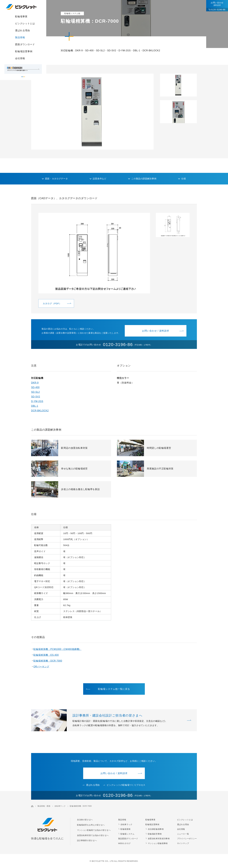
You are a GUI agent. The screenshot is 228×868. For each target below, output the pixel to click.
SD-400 (35, 387)
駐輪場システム (127, 834)
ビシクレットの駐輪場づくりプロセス (124, 785)
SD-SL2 (35, 392)
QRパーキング (41, 667)
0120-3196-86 (218, 10)
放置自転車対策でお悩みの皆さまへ (93, 835)
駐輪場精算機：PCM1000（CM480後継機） (57, 649)
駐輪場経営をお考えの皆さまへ (91, 825)
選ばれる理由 (23, 30)
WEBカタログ (124, 843)
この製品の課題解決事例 (144, 179)
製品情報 (20, 37)
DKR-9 (35, 383)
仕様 (184, 179)
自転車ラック (60, 806)
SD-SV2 (36, 397)
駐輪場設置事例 (24, 51)
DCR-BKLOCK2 (40, 411)
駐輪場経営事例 (155, 834)
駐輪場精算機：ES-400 (46, 655)
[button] (178, 85)
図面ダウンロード (25, 44)
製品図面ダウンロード (128, 839)
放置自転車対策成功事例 (159, 839)
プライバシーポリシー (187, 839)
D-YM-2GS (37, 401)
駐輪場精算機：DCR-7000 (48, 661)
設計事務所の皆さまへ (87, 840)
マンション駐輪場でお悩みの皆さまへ (94, 830)
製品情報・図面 (44, 806)
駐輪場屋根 (125, 829)
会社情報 (20, 58)
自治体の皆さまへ (85, 820)
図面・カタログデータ (56, 179)
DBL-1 (35, 406)
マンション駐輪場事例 (158, 843)
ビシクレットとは (25, 23)
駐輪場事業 (21, 16)
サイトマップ (183, 843)
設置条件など (100, 179)
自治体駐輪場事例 (156, 829)
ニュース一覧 (183, 834)
